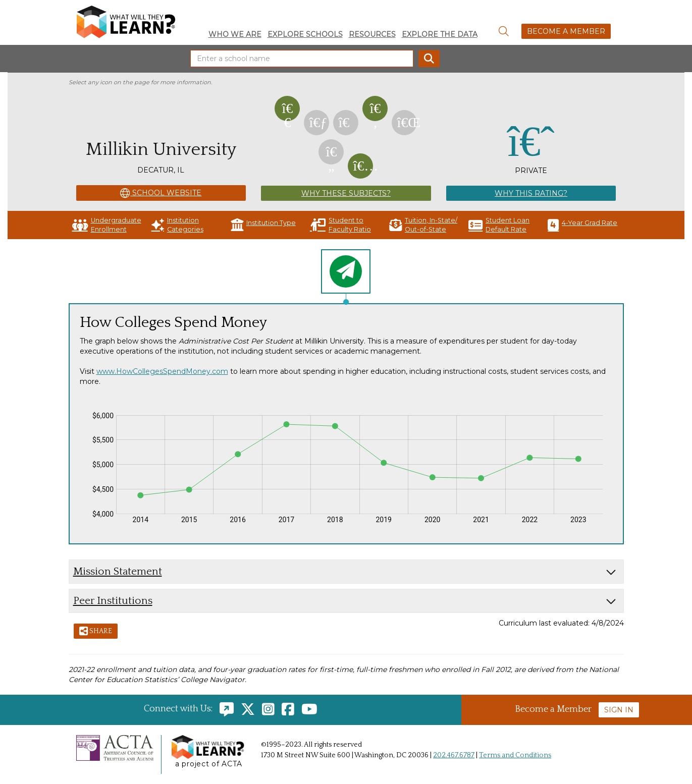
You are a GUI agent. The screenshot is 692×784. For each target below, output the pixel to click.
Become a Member (566, 31)
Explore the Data (440, 34)
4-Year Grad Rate (582, 225)
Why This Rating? (531, 193)
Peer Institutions (113, 601)
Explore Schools (305, 34)
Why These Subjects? (346, 193)
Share (96, 632)
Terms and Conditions (515, 755)
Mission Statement (118, 571)
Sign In (619, 710)
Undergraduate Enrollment (107, 225)
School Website (161, 193)
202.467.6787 (454, 755)
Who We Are (235, 34)
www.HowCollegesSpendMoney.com (162, 371)
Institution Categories (177, 225)
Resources (372, 34)
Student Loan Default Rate (499, 225)
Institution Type (263, 225)
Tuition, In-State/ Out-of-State (423, 225)
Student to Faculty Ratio (340, 225)
